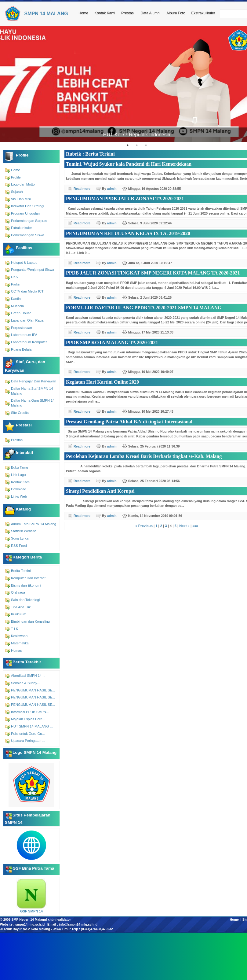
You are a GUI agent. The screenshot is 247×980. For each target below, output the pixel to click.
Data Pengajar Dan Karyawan (34, 381)
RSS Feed (19, 546)
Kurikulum (19, 614)
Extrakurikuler (21, 228)
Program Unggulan (25, 213)
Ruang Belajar (22, 349)
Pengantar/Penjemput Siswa (33, 270)
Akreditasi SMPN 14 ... (28, 676)
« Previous (144, 526)
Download (19, 489)
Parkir (15, 284)
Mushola (17, 306)
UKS (15, 277)
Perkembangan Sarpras (29, 221)
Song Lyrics (20, 538)
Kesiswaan (19, 636)
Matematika (20, 643)
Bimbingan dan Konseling (30, 621)
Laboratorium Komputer (29, 342)
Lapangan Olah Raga (27, 320)
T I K (15, 629)
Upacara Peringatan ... (28, 741)
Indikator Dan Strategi (27, 206)
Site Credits (20, 413)
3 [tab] (146, 145)
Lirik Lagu (18, 475)
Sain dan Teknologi (25, 600)
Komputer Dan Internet (28, 578)
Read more (82, 189)
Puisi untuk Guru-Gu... (28, 734)
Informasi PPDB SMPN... (30, 712)
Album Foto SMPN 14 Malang (34, 524)
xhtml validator (60, 919)
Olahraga (18, 592)
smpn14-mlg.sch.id (30, 924)
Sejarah (17, 192)
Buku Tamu (20, 467)
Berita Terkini (21, 571)
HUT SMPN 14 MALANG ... (32, 726)
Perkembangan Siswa (28, 235)
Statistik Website (24, 531)
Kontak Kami (105, 13)
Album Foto (176, 13)
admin (112, 189)
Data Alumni (151, 13)
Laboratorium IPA (24, 335)
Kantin (16, 299)
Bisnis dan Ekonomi (26, 585)
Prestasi (128, 13)
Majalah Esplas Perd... (28, 719)
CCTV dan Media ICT (27, 291)
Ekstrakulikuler (203, 13)
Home (83, 13)
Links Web (19, 496)
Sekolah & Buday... (25, 683)
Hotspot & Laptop (24, 263)
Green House (21, 313)
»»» (195, 526)
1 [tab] (128, 145)
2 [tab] (137, 145)
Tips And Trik (21, 607)
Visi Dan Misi (21, 199)
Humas (16, 650)
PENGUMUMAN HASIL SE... (33, 690)
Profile (16, 177)
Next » (184, 526)
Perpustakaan (22, 328)
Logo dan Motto (23, 184)
